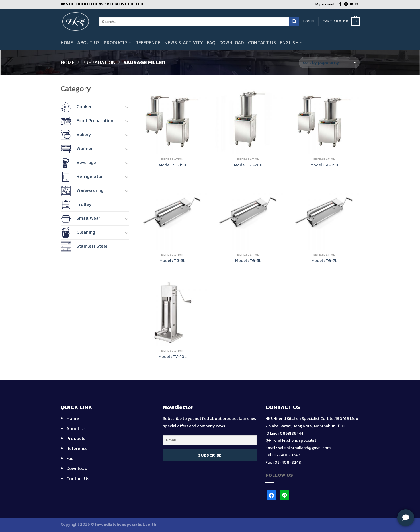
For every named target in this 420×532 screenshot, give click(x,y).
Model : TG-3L (172, 261)
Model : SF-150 (173, 165)
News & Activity (184, 42)
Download (232, 42)
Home (67, 42)
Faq (211, 42)
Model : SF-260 (248, 165)
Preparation (99, 62)
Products (117, 42)
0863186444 (292, 433)
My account (325, 4)
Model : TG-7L (324, 261)
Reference (148, 42)
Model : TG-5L (248, 261)
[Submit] (294, 22)
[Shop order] (329, 63)
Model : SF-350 (324, 165)
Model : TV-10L (172, 357)
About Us (89, 42)
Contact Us (262, 42)
